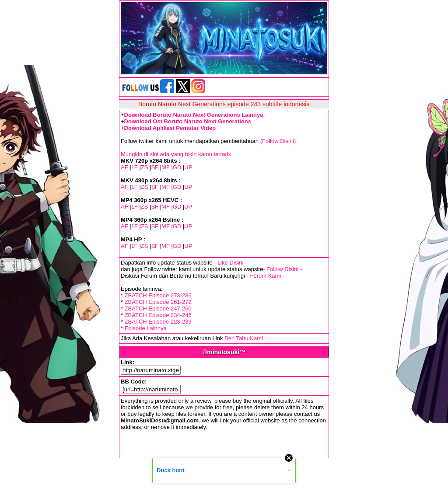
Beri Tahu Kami (244, 338)
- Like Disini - (230, 263)
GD (177, 167)
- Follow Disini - (282, 269)
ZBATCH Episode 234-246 (158, 315)
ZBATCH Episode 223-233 (158, 322)
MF (166, 167)
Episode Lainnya (146, 328)
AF (124, 167)
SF (155, 167)
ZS (145, 167)
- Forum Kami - (266, 276)
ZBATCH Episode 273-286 (158, 295)
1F (135, 167)
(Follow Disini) (278, 141)
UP (188, 167)
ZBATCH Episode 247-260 (158, 308)
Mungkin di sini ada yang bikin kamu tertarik (176, 154)
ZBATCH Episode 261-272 (158, 302)
